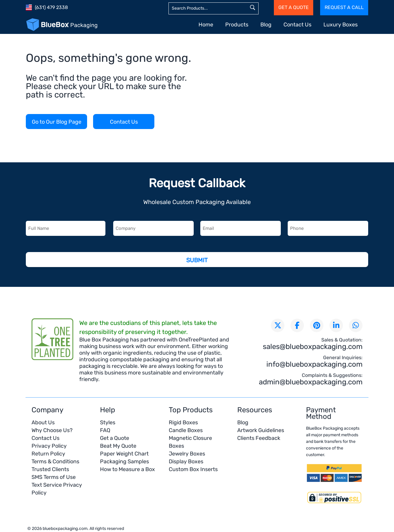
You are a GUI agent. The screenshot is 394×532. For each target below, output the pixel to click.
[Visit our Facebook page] (297, 325)
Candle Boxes (186, 430)
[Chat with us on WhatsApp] (356, 325)
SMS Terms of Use (54, 477)
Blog (266, 25)
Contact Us (297, 25)
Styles (108, 422)
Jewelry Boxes (187, 454)
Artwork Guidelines (261, 430)
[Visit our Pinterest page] (317, 325)
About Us (43, 422)
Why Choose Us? (52, 430)
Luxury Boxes (341, 25)
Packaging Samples (124, 461)
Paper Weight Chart (124, 454)
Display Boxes (186, 461)
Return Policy (48, 454)
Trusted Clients (50, 469)
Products (237, 25)
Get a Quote (115, 438)
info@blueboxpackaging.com (314, 364)
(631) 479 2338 (51, 7)
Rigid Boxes (183, 422)
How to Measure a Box (127, 469)
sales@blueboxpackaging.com (313, 347)
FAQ (105, 430)
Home (206, 25)
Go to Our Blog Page (57, 122)
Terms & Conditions (55, 461)
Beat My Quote (118, 446)
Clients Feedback (259, 438)
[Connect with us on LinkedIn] (336, 325)
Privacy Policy (49, 446)
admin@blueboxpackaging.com (311, 382)
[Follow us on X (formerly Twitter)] (278, 325)
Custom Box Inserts (193, 469)
